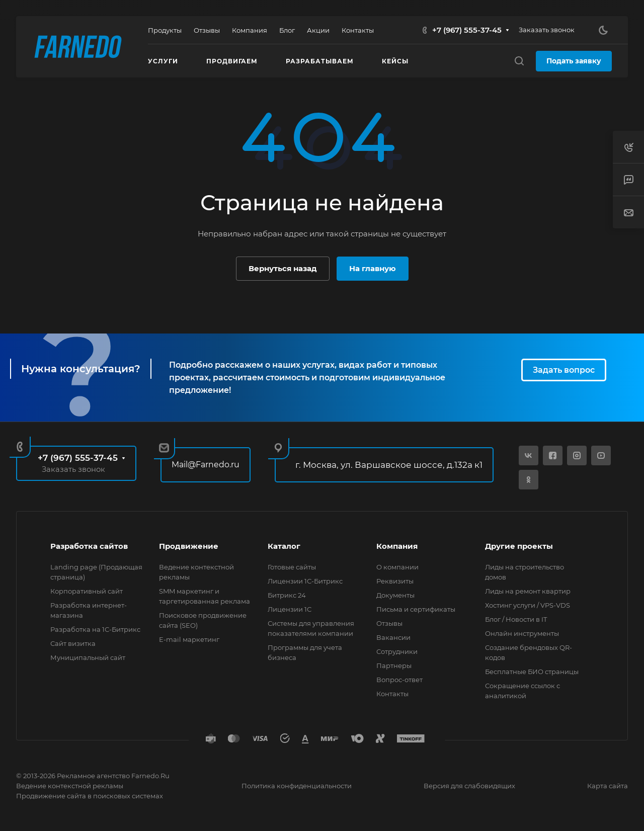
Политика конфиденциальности (297, 786)
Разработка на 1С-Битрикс (95, 629)
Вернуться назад (283, 268)
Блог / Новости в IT (516, 619)
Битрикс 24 (287, 595)
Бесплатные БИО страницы (532, 672)
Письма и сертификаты (416, 609)
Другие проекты (519, 546)
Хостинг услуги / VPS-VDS (528, 605)
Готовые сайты (292, 567)
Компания (397, 546)
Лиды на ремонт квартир (528, 591)
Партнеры (394, 666)
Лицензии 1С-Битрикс (305, 581)
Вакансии (393, 637)
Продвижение (189, 546)
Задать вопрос (564, 370)
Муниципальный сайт (88, 657)
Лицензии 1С (290, 609)
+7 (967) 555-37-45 (467, 30)
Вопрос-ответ (399, 680)
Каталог (284, 546)
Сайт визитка (73, 643)
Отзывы (389, 623)
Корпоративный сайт (87, 591)
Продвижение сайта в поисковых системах (90, 796)
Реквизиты (395, 581)
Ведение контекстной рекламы (70, 786)
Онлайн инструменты (522, 633)
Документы (395, 595)
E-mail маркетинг (189, 639)
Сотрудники (397, 651)
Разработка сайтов (89, 546)
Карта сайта (608, 786)
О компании (397, 567)
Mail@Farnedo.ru (206, 465)
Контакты (392, 694)
